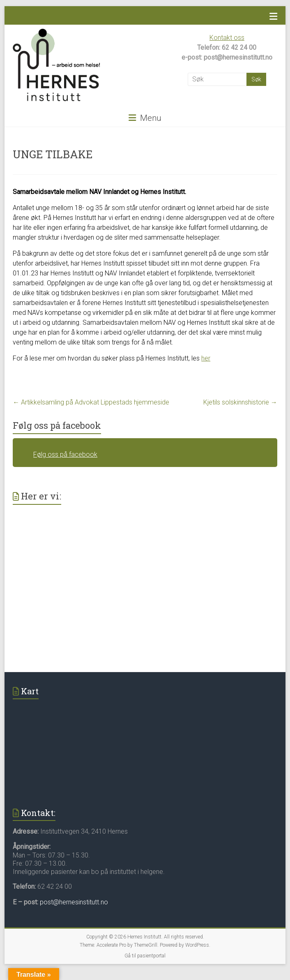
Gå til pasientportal (145, 956)
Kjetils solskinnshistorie (240, 402)
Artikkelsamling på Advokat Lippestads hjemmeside (91, 402)
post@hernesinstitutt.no (74, 902)
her (206, 358)
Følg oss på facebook (57, 425)
